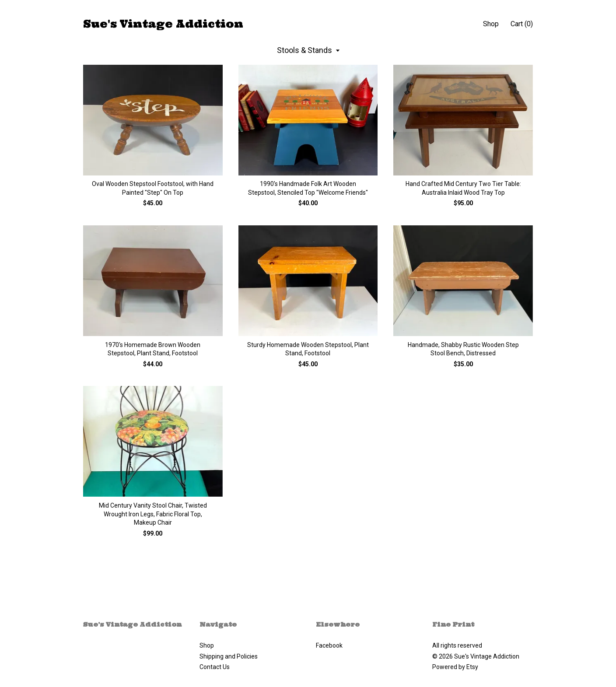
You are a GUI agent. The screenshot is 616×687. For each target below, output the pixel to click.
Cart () (522, 24)
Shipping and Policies (229, 656)
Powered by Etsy (455, 667)
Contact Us (215, 667)
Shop (491, 24)
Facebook (329, 645)
